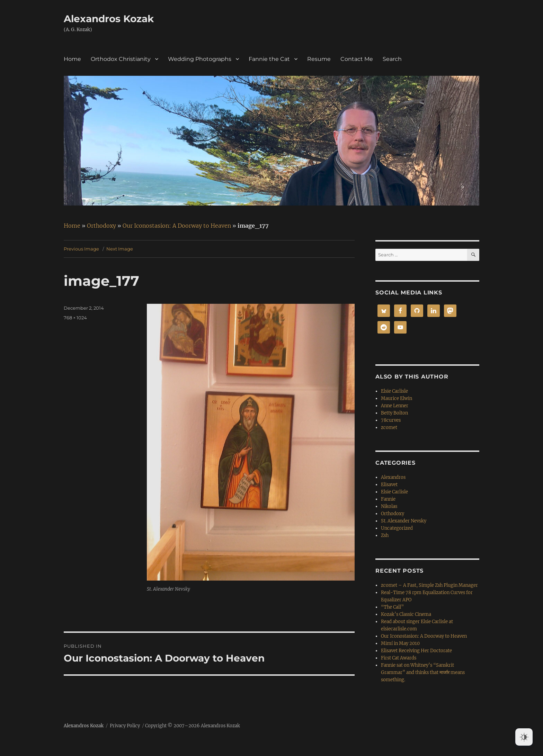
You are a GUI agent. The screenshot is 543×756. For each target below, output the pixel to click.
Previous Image (81, 249)
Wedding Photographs (200, 59)
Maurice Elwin (397, 398)
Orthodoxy (101, 226)
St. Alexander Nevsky (404, 521)
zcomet (389, 427)
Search (392, 59)
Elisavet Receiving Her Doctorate (416, 651)
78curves (391, 420)
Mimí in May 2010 (400, 643)
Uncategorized (397, 528)
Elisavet (389, 485)
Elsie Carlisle (394, 391)
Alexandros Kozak (109, 19)
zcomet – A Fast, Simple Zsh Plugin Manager (429, 585)
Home (72, 59)
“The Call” (392, 607)
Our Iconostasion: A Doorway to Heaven (177, 226)
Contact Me (357, 59)
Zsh (385, 535)
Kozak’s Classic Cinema (406, 614)
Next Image (120, 249)
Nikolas (389, 506)
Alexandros (393, 477)
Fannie (388, 499)
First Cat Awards (399, 658)
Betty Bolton (394, 413)
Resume (319, 59)
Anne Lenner (395, 406)
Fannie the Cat (269, 59)
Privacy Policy (125, 726)
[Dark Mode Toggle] (524, 737)
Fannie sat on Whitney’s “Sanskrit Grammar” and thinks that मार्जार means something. (423, 672)
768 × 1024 (75, 318)
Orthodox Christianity (121, 59)
